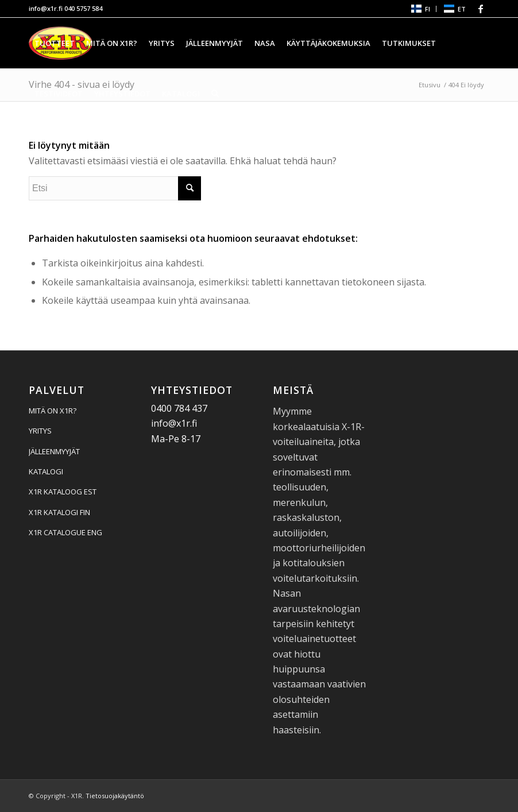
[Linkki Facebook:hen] (481, 9)
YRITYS (40, 431)
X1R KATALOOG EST (63, 492)
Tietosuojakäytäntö (115, 796)
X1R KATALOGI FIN (59, 512)
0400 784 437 (179, 408)
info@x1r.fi (46, 8)
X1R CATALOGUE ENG (65, 532)
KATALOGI (46, 471)
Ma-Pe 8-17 (176, 439)
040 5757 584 (83, 8)
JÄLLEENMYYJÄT (54, 451)
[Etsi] (215, 94)
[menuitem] (420, 9)
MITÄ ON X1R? (53, 411)
